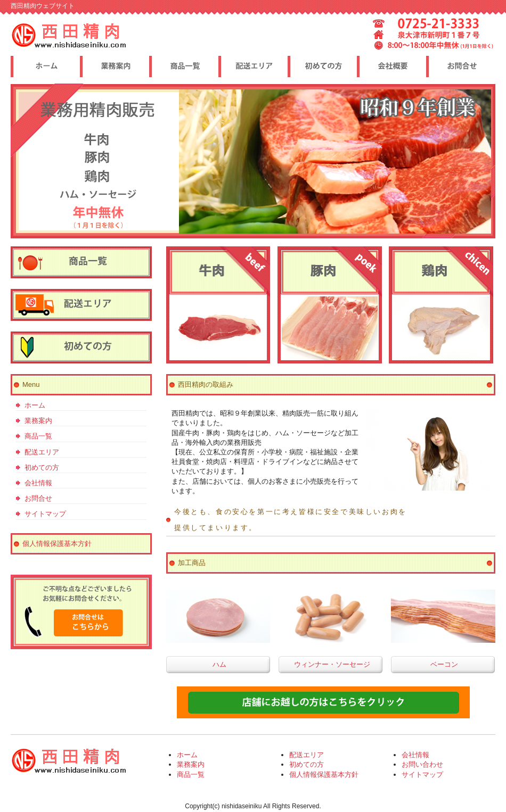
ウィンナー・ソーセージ (332, 664)
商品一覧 (38, 436)
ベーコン (444, 664)
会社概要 (461, 67)
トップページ (45, 67)
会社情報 (38, 483)
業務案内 (38, 421)
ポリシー (391, 67)
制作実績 (253, 67)
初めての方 (42, 467)
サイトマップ (45, 514)
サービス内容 (184, 67)
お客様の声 (322, 67)
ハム (219, 664)
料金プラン (115, 67)
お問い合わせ (422, 764)
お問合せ (38, 498)
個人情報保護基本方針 (57, 544)
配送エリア (42, 452)
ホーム (35, 405)
